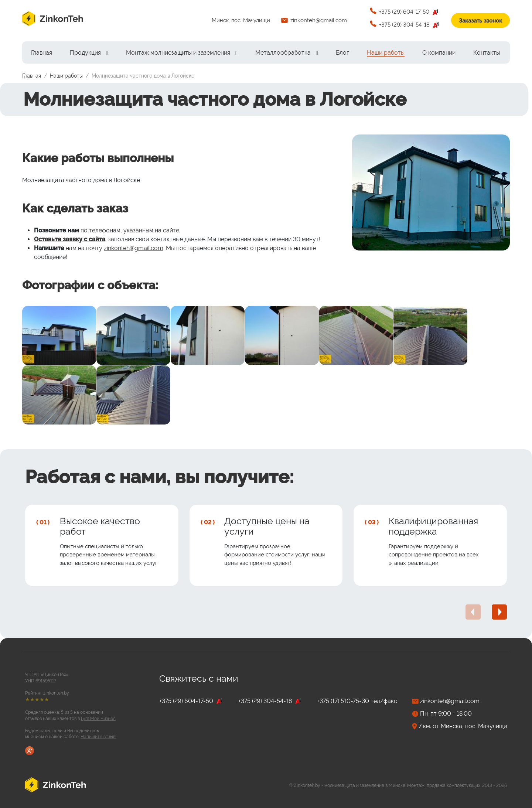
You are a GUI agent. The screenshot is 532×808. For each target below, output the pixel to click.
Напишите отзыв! (98, 737)
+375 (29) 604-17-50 (409, 12)
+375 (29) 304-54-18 (410, 25)
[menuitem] (42, 52)
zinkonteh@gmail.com (319, 20)
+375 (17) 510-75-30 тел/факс (357, 701)
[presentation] (473, 612)
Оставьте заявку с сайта (70, 239)
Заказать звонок (480, 21)
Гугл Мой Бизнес (98, 719)
